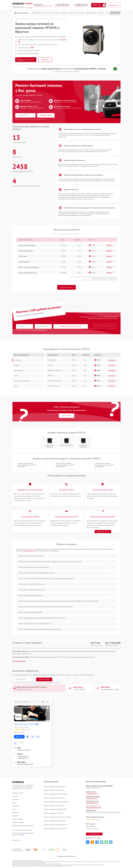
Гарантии (71, 13)
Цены (45, 13)
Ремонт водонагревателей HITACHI (55, 828)
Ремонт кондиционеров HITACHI (55, 786)
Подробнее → (112, 360)
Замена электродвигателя (27, 245)
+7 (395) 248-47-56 (63, 4)
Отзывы (57, 13)
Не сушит (50, 365)
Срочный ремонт (36, 13)
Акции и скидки (80, 13)
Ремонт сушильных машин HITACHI (55, 809)
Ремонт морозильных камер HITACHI (56, 802)
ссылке (22, 835)
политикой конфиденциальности (39, 330)
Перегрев (50, 376)
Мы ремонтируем (22, 13)
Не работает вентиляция (55, 381)
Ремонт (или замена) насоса (28, 273)
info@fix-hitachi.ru (92, 803)
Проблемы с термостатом (55, 370)
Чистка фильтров (24, 262)
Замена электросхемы (26, 251)
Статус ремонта (115, 13)
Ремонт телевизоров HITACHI (53, 813)
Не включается (52, 360)
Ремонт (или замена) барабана (29, 267)
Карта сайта (16, 840)
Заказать (110, 245)
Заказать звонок (67, 416)
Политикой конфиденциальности (53, 683)
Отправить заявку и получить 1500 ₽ (71, 326)
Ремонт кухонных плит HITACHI (54, 805)
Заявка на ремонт (91, 13)
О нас (51, 13)
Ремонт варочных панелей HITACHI (56, 825)
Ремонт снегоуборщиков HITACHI (55, 821)
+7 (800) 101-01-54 (81, 4)
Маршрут (19, 737)
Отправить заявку (46, 115)
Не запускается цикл (54, 386)
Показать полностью (19, 661)
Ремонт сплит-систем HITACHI (54, 790)
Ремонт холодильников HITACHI (54, 798)
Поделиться (88, 842)
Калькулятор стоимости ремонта (23, 826)
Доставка (64, 13)
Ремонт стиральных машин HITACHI (56, 794)
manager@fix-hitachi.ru (94, 808)
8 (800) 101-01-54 (92, 798)
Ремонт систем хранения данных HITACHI (58, 817)
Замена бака (23, 256)
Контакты (101, 13)
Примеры (16, 799)
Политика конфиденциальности (66, 856)
